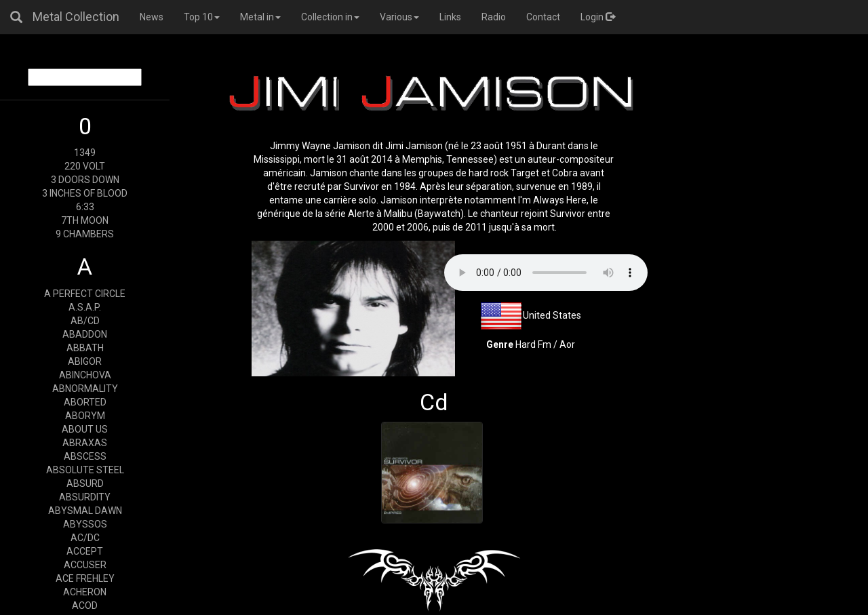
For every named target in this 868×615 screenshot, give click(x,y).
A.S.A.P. (85, 307)
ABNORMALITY (85, 389)
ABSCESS (85, 456)
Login (598, 17)
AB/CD (85, 321)
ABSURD (85, 483)
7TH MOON (85, 220)
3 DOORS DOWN (85, 180)
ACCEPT (85, 551)
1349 (85, 153)
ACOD (85, 606)
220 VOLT (85, 166)
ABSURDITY (85, 497)
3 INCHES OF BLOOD (85, 193)
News (152, 17)
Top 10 (202, 17)
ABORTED (85, 402)
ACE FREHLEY (85, 578)
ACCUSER (85, 565)
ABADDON (85, 334)
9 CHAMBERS (85, 234)
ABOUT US (85, 429)
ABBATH (85, 348)
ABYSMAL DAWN (85, 511)
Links (450, 17)
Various (399, 17)
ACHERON (85, 592)
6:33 (85, 207)
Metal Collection (76, 17)
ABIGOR (85, 361)
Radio (494, 17)
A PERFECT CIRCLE (85, 294)
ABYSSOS (85, 524)
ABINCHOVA (85, 375)
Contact (543, 17)
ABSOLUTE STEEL (85, 470)
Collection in (330, 17)
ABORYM (85, 416)
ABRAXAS (85, 443)
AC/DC (85, 538)
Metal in (260, 17)
